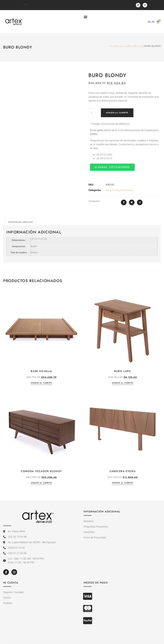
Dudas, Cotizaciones (112, 167)
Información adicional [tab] (20, 222)
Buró (131, 46)
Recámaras (122, 46)
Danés (139, 46)
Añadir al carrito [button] (41, 383)
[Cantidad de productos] (93, 113)
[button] (26, 4)
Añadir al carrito (117, 113)
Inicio (112, 46)
